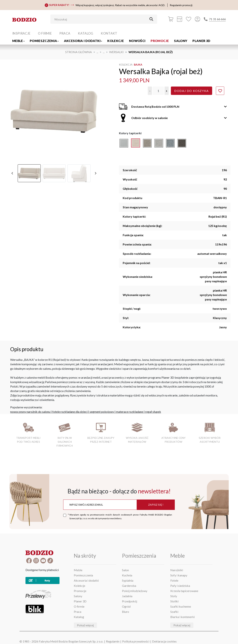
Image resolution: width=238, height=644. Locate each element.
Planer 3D (201, 41)
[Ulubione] (189, 19)
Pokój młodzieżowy (135, 591)
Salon (125, 570)
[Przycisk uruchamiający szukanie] (151, 19)
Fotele (174, 580)
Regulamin (113, 641)
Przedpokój (130, 601)
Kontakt (109, 33)
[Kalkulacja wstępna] (180, 19)
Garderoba (129, 586)
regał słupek (153, 412)
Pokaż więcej (85, 625)
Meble (18, 41)
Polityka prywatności (136, 641)
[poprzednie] (12, 119)
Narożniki (177, 570)
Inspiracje (21, 33)
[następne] (96, 119)
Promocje (160, 41)
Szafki (174, 612)
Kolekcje (116, 41)
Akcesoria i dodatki (83, 41)
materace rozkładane (130, 412)
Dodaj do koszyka (192, 91)
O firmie (45, 33)
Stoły (174, 596)
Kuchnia (127, 575)
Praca (65, 33)
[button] (150, 91)
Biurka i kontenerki (182, 617)
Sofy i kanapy (179, 575)
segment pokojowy (102, 412)
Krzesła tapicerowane (184, 591)
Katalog (86, 33)
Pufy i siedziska (180, 586)
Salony (181, 41)
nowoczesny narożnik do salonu (30, 412)
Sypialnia (128, 580)
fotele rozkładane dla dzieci (70, 412)
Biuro (126, 612)
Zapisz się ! (156, 505)
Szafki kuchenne (181, 606)
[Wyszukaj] (101, 19)
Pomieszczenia (44, 41)
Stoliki (174, 601)
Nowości (137, 41)
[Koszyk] (171, 19)
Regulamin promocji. (181, 5)
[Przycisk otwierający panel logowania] (197, 19)
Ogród (126, 606)
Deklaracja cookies (164, 641)
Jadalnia (127, 596)
